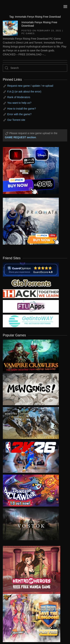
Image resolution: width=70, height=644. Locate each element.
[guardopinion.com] (31, 269)
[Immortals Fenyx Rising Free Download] (10, 28)
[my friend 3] (31, 293)
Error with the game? (19, 114)
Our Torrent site (16, 120)
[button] (65, 7)
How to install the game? (22, 109)
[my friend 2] (31, 283)
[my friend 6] (31, 306)
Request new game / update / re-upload (30, 86)
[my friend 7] (31, 321)
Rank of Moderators (19, 97)
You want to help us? (19, 103)
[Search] (35, 68)
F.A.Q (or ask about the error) (24, 92)
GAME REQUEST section (20, 137)
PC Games (28, 33)
